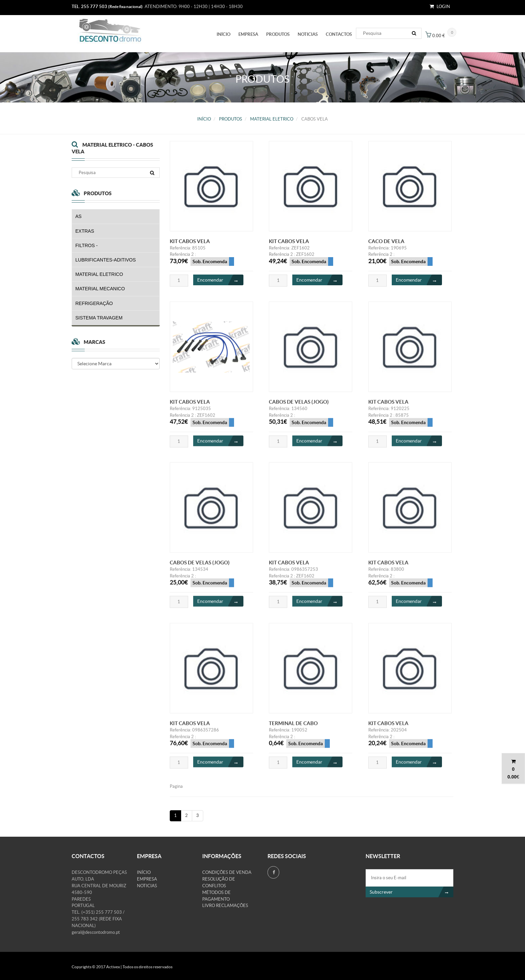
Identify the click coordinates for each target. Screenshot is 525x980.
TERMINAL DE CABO (293, 728)
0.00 (512, 777)
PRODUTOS (278, 34)
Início (223, 34)
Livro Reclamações (225, 906)
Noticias (308, 34)
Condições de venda (227, 872)
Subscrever (412, 892)
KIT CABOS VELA (190, 241)
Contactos (339, 34)
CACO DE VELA (386, 241)
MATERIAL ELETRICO (272, 119)
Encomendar (220, 280)
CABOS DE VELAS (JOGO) (299, 407)
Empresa (248, 34)
